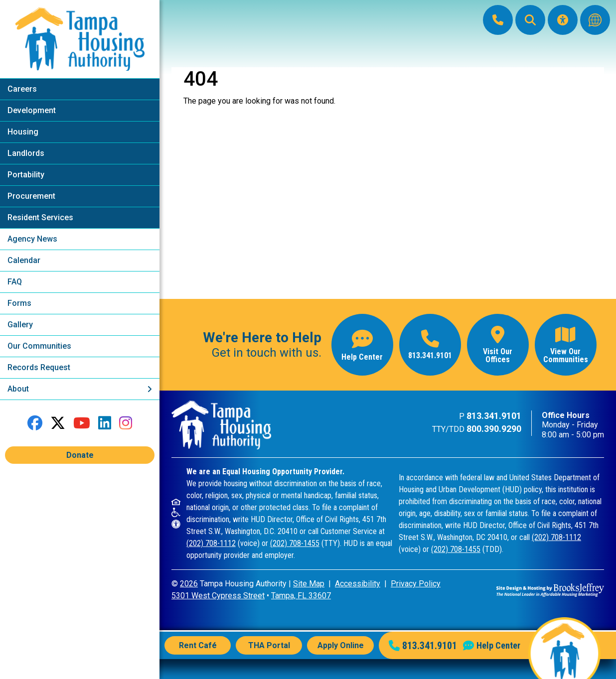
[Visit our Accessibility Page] (563, 20)
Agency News (32, 239)
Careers (22, 89)
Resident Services (40, 217)
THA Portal (269, 645)
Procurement (31, 196)
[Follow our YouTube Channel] (82, 423)
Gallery (20, 325)
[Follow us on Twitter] (58, 423)
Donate (80, 455)
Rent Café (198, 645)
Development (32, 110)
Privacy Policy (416, 584)
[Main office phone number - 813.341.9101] (430, 345)
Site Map (309, 584)
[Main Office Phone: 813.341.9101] (498, 20)
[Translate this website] (595, 20)
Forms (19, 303)
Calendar (24, 260)
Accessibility (358, 584)
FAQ (15, 282)
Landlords (26, 153)
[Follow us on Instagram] (126, 423)
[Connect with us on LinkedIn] (105, 423)
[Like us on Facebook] (35, 423)
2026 (189, 584)
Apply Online (341, 645)
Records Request (39, 367)
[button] (530, 20)
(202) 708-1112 (211, 543)
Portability (26, 175)
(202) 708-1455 (295, 543)
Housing (23, 132)
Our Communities (39, 346)
